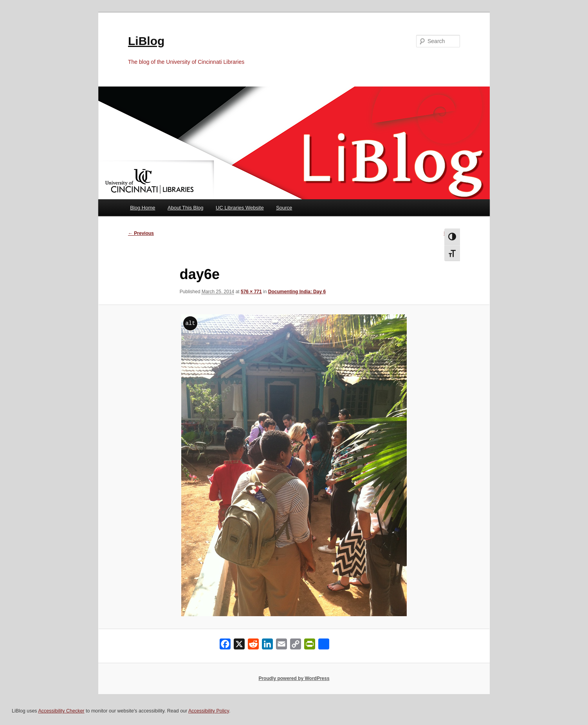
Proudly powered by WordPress (294, 678)
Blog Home (142, 208)
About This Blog (186, 208)
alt (190, 323)
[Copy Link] (296, 646)
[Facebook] (225, 646)
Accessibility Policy (209, 711)
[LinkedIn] (267, 646)
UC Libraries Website (240, 208)
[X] (239, 646)
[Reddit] (253, 646)
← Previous (141, 233)
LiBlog (146, 41)
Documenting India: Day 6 (297, 292)
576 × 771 (251, 292)
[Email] (281, 646)
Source (284, 208)
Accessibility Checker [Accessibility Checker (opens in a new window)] (61, 711)
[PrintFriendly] (310, 646)
